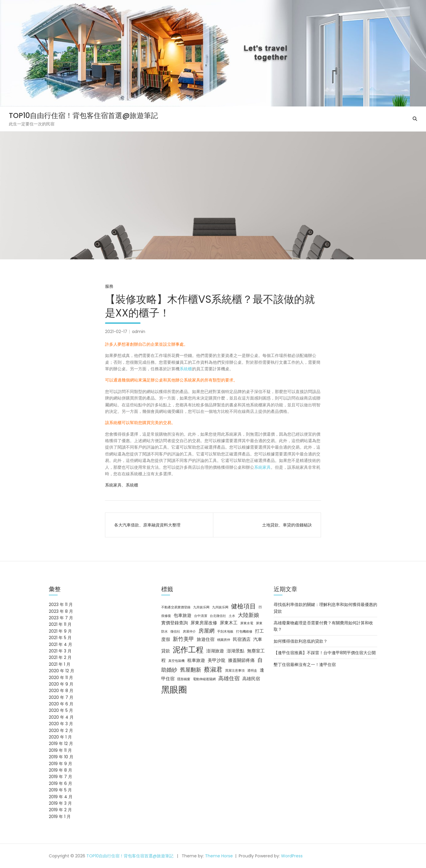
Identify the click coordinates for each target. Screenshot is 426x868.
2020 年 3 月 (61, 724)
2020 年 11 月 (61, 678)
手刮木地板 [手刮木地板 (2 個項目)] (225, 632)
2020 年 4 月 (61, 717)
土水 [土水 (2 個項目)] (232, 616)
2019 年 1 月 (60, 817)
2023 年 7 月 (61, 618)
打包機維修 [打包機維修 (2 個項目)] (244, 632)
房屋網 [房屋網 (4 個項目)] (206, 631)
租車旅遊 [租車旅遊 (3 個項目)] (196, 660)
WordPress (292, 856)
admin (139, 332)
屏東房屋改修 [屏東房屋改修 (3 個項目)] (204, 623)
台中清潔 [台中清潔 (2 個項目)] (201, 616)
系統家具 (262, 467)
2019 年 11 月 (60, 750)
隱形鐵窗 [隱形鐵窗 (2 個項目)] (184, 679)
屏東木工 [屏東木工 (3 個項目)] (229, 623)
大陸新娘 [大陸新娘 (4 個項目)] (248, 615)
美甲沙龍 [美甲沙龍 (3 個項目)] (217, 660)
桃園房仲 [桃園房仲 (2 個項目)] (224, 640)
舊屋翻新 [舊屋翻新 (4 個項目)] (191, 670)
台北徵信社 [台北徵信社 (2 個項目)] (218, 616)
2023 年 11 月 (61, 604)
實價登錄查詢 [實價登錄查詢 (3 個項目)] (175, 623)
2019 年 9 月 (60, 764)
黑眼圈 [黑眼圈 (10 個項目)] (174, 690)
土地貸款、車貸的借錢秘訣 (287, 525)
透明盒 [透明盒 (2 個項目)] (252, 671)
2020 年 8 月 (61, 691)
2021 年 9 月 (60, 631)
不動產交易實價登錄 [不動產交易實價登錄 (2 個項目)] (176, 607)
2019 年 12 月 (61, 743)
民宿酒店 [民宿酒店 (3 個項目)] (242, 639)
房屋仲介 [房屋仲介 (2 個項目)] (189, 632)
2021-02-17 (116, 332)
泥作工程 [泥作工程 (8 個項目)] (188, 650)
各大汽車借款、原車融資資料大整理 (147, 525)
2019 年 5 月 (60, 790)
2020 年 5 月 (61, 710)
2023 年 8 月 (61, 611)
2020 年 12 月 (62, 671)
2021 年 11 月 (60, 624)
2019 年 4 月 (61, 797)
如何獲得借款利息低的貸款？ (301, 641)
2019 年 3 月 (60, 803)
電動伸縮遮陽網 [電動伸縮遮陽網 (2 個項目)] (204, 679)
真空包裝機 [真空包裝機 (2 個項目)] (176, 661)
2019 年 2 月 (60, 810)
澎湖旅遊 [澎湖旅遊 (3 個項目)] (215, 651)
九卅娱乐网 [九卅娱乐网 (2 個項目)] (201, 607)
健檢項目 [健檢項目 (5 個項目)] (243, 606)
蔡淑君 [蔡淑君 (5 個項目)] (213, 669)
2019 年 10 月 (61, 757)
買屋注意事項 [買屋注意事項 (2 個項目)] (235, 671)
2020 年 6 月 (61, 704)
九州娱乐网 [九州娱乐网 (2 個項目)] (220, 607)
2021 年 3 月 (60, 651)
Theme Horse (219, 856)
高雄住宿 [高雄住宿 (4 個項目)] (229, 678)
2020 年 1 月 (60, 737)
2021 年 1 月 (60, 664)
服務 (109, 286)
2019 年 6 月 (60, 783)
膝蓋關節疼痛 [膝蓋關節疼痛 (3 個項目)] (241, 660)
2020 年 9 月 (61, 684)
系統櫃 (186, 369)
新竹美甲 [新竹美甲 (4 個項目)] (183, 639)
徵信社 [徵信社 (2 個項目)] (175, 632)
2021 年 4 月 (60, 644)
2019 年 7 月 (60, 777)
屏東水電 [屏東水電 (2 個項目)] (247, 623)
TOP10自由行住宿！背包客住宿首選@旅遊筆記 (83, 115)
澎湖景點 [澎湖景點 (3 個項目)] (235, 651)
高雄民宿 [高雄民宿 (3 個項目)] (251, 679)
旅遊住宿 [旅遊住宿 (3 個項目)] (206, 639)
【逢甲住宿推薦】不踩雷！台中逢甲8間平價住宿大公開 (325, 653)
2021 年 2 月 (60, 657)
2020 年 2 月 (61, 730)
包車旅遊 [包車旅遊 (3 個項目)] (183, 615)
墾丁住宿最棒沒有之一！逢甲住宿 (305, 665)
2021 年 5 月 (60, 638)
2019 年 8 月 (60, 770)
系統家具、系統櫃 (122, 485)
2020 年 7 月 (61, 697)
